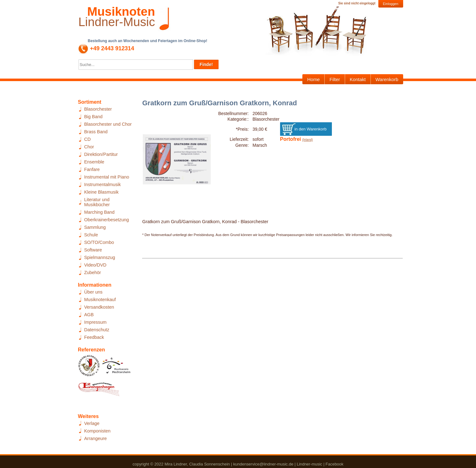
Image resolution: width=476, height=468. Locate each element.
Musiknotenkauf (100, 300)
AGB (89, 315)
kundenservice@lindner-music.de (263, 464)
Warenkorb (387, 79)
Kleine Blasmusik (101, 192)
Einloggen (391, 4)
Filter (335, 79)
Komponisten (97, 431)
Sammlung (95, 227)
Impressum (95, 322)
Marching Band (99, 212)
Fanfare (92, 169)
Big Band (93, 117)
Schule (91, 235)
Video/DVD (95, 265)
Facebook (335, 464)
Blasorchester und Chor (108, 124)
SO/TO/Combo (99, 242)
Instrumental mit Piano (107, 177)
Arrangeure (95, 438)
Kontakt (358, 79)
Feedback (94, 337)
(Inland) (307, 140)
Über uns (93, 292)
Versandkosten (99, 307)
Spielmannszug (100, 257)
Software (93, 250)
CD (87, 139)
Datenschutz (97, 330)
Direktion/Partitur (101, 154)
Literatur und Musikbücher (97, 202)
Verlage (92, 423)
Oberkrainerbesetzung (106, 220)
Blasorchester (98, 109)
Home (313, 79)
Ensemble (94, 162)
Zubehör (93, 273)
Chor (89, 147)
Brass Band (96, 132)
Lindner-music (309, 464)
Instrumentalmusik (103, 184)
